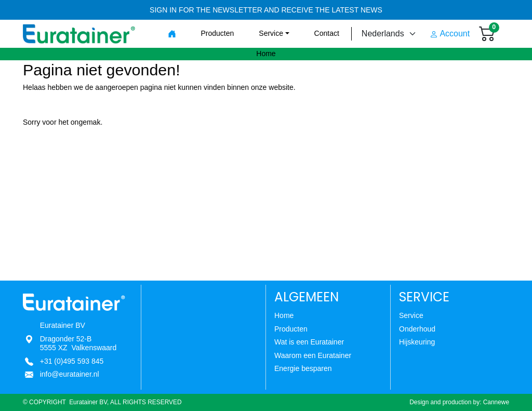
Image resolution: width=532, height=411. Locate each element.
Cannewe (496, 402)
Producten (291, 329)
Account (450, 34)
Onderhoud (417, 329)
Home (284, 315)
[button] (274, 34)
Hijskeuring (417, 342)
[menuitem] (172, 34)
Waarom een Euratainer (313, 355)
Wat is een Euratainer (309, 342)
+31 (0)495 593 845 (72, 361)
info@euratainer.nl (70, 374)
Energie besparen (303, 368)
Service (411, 315)
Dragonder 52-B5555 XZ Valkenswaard (78, 343)
